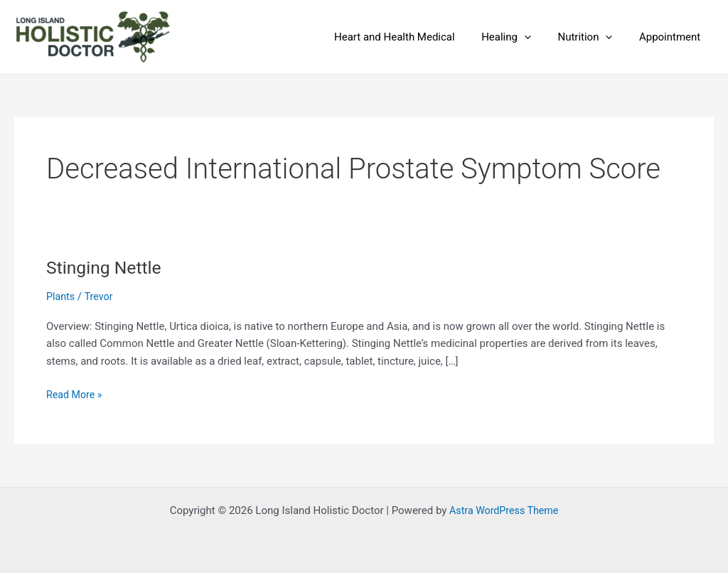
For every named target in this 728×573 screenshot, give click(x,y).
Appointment (673, 37)
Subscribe (89, 346)
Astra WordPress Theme (504, 510)
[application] (538, 37)
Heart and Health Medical (413, 37)
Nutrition (593, 37)
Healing (520, 37)
